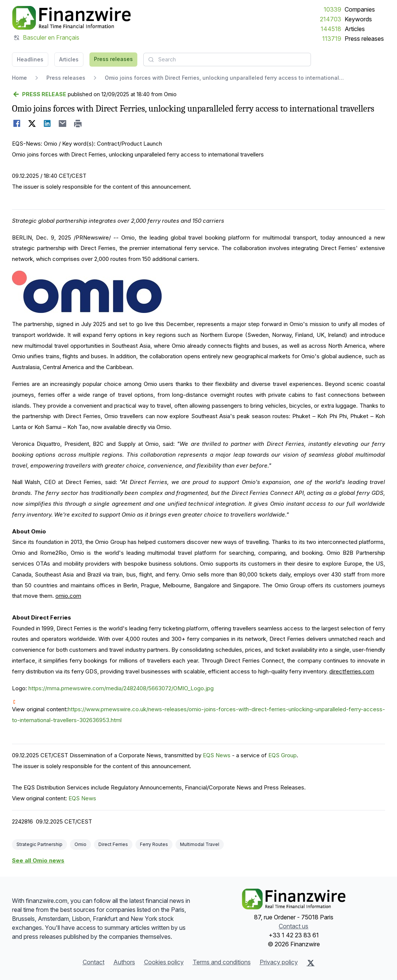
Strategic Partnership (39, 844)
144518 (331, 29)
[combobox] (227, 60)
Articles (355, 29)
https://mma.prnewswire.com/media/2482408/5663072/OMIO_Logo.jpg (121, 688)
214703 (331, 19)
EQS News (217, 755)
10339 (332, 9)
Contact (94, 962)
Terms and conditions (222, 962)
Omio (80, 844)
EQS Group (283, 755)
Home (19, 78)
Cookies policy (164, 962)
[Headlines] (71, 18)
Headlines (30, 59)
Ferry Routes (154, 844)
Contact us (294, 926)
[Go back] (39, 94)
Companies (360, 9)
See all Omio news (38, 860)
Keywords (358, 19)
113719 (332, 39)
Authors (124, 962)
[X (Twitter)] (311, 963)
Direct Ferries (113, 844)
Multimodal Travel (200, 844)
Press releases (364, 39)
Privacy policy (279, 962)
